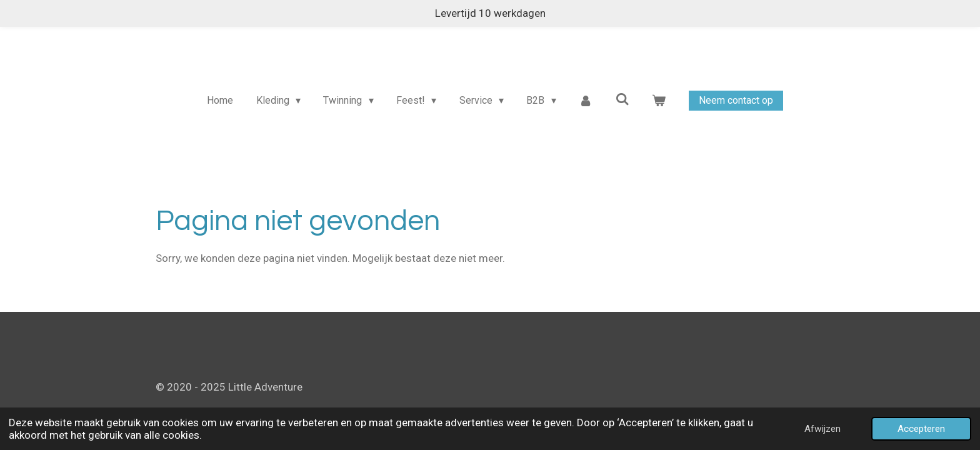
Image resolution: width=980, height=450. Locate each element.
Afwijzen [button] (822, 429)
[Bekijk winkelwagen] (659, 101)
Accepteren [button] (921, 429)
